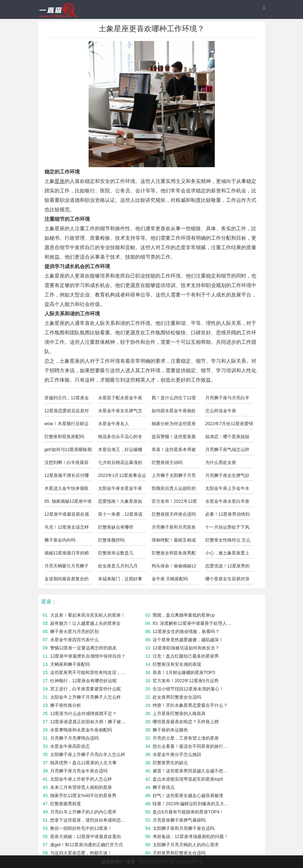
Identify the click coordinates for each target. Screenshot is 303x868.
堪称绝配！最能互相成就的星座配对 (174, 542)
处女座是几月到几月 (118, 566)
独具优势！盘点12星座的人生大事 (84, 763)
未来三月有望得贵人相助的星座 (81, 787)
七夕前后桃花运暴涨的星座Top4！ (120, 464)
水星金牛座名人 (114, 424)
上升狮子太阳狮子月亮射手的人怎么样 (174, 477)
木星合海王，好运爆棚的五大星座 (120, 451)
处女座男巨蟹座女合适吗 (177, 697)
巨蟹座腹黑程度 (66, 804)
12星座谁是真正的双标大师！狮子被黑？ (90, 722)
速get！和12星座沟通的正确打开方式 (87, 845)
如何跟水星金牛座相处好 (174, 412)
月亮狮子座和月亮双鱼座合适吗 (174, 529)
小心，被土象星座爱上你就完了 (227, 554)
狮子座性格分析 (66, 705)
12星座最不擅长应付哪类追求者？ (67, 477)
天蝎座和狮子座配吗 (70, 664)
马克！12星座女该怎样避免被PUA (67, 529)
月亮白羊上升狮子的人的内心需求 (83, 812)
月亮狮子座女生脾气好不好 (227, 477)
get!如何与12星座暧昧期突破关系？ (68, 451)
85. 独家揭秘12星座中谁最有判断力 (68, 503)
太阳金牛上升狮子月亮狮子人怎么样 (85, 697)
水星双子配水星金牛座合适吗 (120, 399)
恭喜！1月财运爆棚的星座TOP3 (184, 672)
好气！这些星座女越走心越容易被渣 (188, 795)
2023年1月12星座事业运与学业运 (122, 477)
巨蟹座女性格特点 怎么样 (228, 542)
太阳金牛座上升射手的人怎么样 (81, 779)
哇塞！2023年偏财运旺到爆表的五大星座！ (192, 804)
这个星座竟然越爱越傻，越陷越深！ (188, 640)
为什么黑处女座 (221, 462)
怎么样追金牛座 (221, 411)
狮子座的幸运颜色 (170, 730)
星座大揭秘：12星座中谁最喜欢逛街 (86, 836)
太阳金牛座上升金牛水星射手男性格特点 (227, 490)
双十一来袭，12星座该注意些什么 (120, 516)
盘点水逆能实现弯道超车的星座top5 (188, 779)
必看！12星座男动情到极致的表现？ (228, 516)
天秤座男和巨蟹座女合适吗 (179, 853)
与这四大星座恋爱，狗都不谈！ (81, 853)
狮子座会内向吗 (60, 540)
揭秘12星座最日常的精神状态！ (67, 554)
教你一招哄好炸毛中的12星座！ (81, 828)
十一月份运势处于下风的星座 (227, 529)
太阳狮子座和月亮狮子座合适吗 (184, 828)
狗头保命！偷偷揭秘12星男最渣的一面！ (174, 567)
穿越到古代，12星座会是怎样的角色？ (67, 399)
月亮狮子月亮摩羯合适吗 (74, 738)
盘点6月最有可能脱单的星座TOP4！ (188, 812)
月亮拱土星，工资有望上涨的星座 (186, 738)
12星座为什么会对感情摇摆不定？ (84, 713)
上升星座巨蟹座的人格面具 (179, 713)
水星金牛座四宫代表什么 (74, 640)
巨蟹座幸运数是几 (116, 553)
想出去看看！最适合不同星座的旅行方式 (192, 746)
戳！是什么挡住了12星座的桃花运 (174, 399)
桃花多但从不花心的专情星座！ (120, 438)
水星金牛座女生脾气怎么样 (120, 412)
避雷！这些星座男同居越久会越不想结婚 (192, 771)
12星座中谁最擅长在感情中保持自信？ (88, 656)
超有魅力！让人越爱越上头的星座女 (85, 623)
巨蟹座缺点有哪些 (116, 527)
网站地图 (148, 862)
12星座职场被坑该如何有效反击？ (186, 648)
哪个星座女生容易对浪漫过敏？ (227, 580)
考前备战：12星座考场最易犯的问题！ (190, 836)
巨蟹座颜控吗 (111, 540)
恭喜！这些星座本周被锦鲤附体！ (174, 451)
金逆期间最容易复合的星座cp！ (67, 580)
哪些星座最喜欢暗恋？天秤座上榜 (186, 722)
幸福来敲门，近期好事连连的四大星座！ (120, 580)
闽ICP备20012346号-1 (180, 862)
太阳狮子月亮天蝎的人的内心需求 (186, 845)
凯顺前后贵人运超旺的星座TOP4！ (174, 490)
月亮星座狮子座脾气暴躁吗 (179, 820)
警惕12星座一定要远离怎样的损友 (84, 648)
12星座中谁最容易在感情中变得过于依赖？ (67, 516)
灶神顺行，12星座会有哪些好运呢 (84, 681)
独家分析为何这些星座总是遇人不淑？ (174, 425)
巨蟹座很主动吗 (167, 462)
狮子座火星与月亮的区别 (74, 631)
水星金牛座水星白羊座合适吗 (227, 503)
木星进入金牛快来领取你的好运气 (67, 490)
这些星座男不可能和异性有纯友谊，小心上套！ (90, 672)
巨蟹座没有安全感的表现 (177, 664)
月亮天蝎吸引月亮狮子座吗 (67, 567)
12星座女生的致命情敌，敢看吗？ (186, 631)
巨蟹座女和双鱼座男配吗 (174, 554)
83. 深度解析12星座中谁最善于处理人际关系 (192, 623)
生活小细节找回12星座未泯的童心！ (188, 689)
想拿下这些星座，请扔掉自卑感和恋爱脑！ (90, 820)
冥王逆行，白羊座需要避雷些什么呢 (85, 689)
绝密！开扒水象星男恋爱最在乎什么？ (190, 705)
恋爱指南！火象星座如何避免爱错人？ (120, 503)
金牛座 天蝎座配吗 (170, 579)
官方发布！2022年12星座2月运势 (175, 503)
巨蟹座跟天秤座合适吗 (174, 514)
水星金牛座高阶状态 (70, 746)
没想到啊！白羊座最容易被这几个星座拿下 (67, 464)
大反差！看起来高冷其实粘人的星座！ (88, 615)
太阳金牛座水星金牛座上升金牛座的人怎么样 (120, 490)
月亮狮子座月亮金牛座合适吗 (79, 771)
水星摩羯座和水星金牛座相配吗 (81, 730)
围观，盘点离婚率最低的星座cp (184, 615)
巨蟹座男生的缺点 (170, 763)
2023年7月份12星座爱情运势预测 (229, 425)
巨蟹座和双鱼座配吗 (64, 437)
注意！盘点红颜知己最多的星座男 (186, 656)
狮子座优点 (164, 787)
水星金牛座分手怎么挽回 (177, 754)
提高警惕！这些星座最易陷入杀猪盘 (174, 438)
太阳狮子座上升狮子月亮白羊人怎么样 (88, 754)
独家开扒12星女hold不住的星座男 (83, 795)
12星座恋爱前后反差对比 (67, 412)
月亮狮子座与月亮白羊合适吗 (227, 399)
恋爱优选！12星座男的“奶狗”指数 (228, 567)
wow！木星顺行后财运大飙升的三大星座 (67, 425)
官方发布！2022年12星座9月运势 (186, 681)
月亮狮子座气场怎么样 (227, 449)
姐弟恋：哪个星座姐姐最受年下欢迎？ (227, 438)
